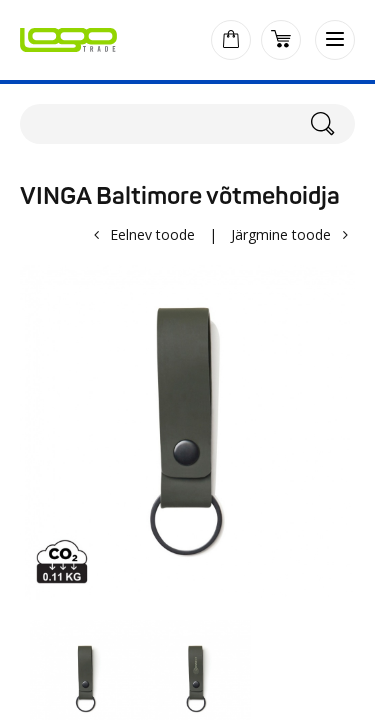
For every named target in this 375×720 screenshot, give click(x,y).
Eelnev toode (152, 234)
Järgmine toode (281, 234)
